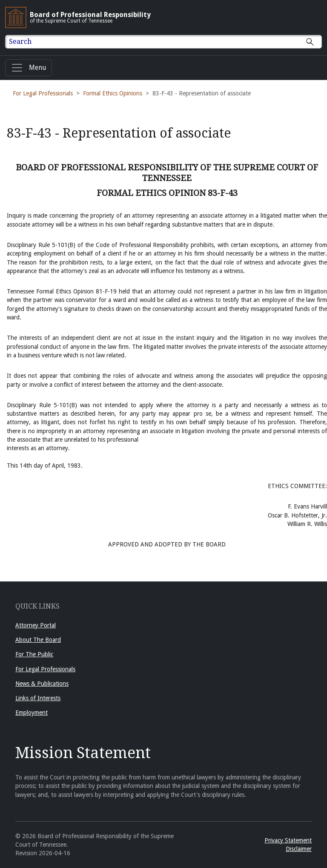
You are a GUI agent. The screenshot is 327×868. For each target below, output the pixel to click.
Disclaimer (299, 849)
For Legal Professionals (43, 93)
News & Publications (42, 684)
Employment (32, 713)
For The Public (34, 654)
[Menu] (29, 68)
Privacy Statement (288, 840)
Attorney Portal (36, 625)
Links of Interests (38, 698)
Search (20, 42)
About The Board (38, 640)
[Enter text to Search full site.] (169, 42)
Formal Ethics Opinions (113, 93)
